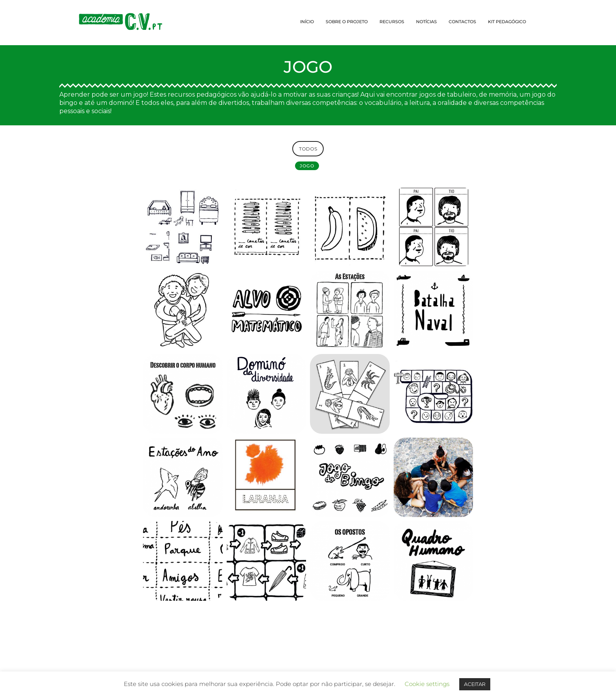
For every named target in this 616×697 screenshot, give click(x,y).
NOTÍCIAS (426, 22)
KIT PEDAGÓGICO (507, 22)
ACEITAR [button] (475, 684)
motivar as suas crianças (320, 94)
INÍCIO (307, 22)
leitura (420, 103)
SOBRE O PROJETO (347, 22)
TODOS (308, 149)
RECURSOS (392, 22)
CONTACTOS (462, 22)
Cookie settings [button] (427, 684)
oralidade (452, 103)
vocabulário (383, 103)
